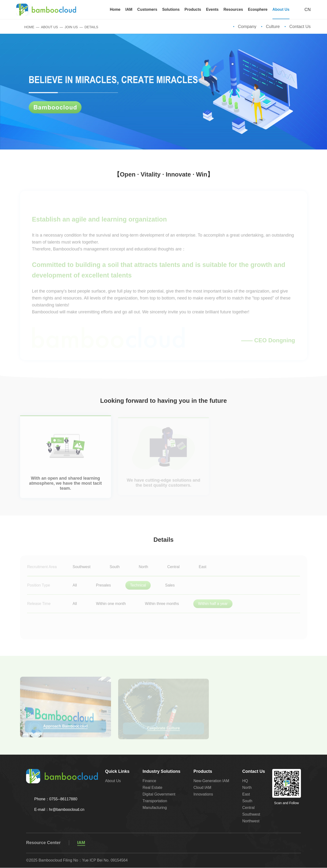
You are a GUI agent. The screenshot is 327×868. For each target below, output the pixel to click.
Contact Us (300, 27)
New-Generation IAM (211, 781)
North (247, 788)
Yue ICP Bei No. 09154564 (105, 860)
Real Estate (152, 788)
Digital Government (159, 794)
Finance (149, 781)
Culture (273, 27)
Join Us (71, 27)
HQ (245, 781)
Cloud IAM (202, 788)
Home (26, 27)
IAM (81, 843)
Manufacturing (155, 808)
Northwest (251, 821)
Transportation (155, 801)
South (247, 801)
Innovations (203, 794)
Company (247, 27)
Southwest (251, 815)
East (246, 794)
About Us (49, 27)
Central (249, 808)
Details (91, 27)
